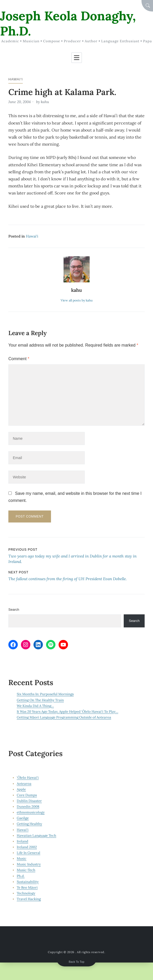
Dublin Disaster (29, 801)
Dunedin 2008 (28, 807)
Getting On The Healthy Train (40, 700)
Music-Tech (26, 870)
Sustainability (28, 882)
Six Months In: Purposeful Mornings (45, 694)
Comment (19, 359)
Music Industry (29, 864)
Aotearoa (24, 784)
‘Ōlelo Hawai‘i (28, 778)
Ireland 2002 (27, 847)
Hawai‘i (16, 79)
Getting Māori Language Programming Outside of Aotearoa (64, 717)
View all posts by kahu (77, 300)
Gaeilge (23, 818)
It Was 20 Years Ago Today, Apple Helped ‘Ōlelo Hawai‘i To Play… (67, 712)
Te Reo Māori (27, 887)
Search (14, 610)
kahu (45, 102)
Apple (21, 789)
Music (22, 859)
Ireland (22, 841)
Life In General (29, 853)
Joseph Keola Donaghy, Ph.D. (68, 23)
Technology (26, 893)
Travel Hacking (29, 899)
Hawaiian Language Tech (36, 836)
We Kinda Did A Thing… (35, 706)
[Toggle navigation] (77, 58)
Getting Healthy (29, 824)
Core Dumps (27, 795)
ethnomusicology (31, 812)
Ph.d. (21, 876)
